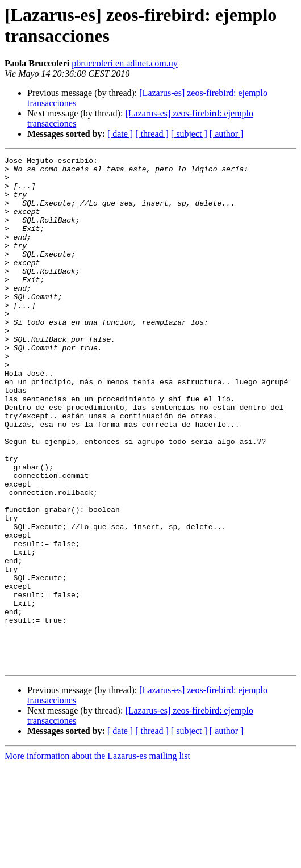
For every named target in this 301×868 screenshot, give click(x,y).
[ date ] (120, 134)
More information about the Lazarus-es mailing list (97, 858)
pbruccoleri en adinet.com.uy (125, 63)
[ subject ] (189, 134)
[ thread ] (152, 134)
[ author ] (227, 134)
